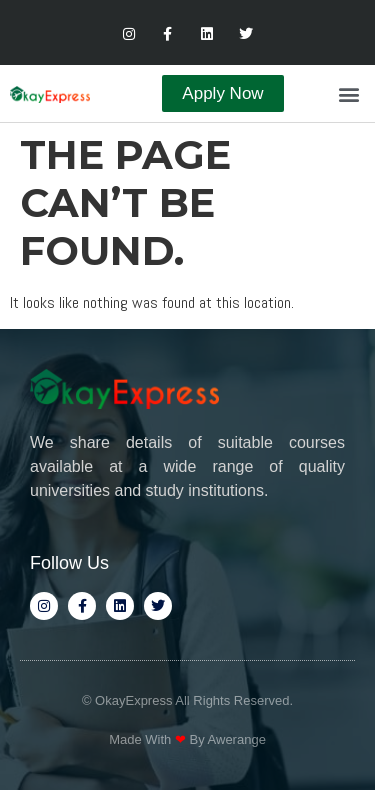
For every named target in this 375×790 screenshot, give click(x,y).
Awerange (237, 739)
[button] (348, 93)
